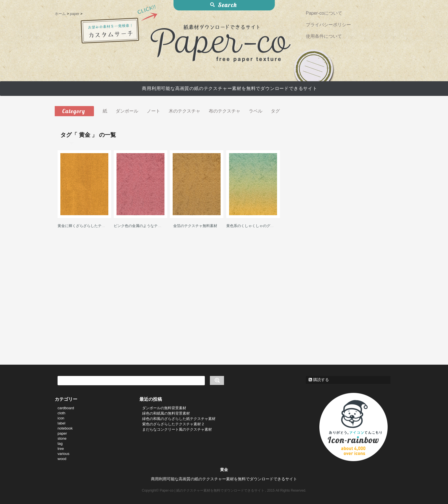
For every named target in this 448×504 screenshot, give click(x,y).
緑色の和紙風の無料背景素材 (166, 413)
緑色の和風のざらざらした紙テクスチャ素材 (179, 419)
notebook (65, 428)
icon (61, 418)
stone (62, 438)
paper (62, 433)
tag (60, 444)
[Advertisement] (195, 289)
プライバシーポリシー (328, 25)
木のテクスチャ (185, 111)
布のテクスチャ (225, 111)
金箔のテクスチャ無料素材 (195, 226)
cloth (61, 413)
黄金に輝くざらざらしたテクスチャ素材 (91, 226)
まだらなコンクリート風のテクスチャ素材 (177, 429)
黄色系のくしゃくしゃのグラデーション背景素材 (267, 226)
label (61, 423)
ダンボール (127, 111)
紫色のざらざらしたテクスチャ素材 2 (173, 424)
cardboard (66, 408)
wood (62, 459)
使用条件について (324, 36)
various (63, 454)
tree (61, 449)
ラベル (256, 111)
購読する (319, 380)
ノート (153, 111)
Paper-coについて (324, 13)
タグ (275, 111)
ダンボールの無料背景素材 (164, 408)
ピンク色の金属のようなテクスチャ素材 (147, 226)
